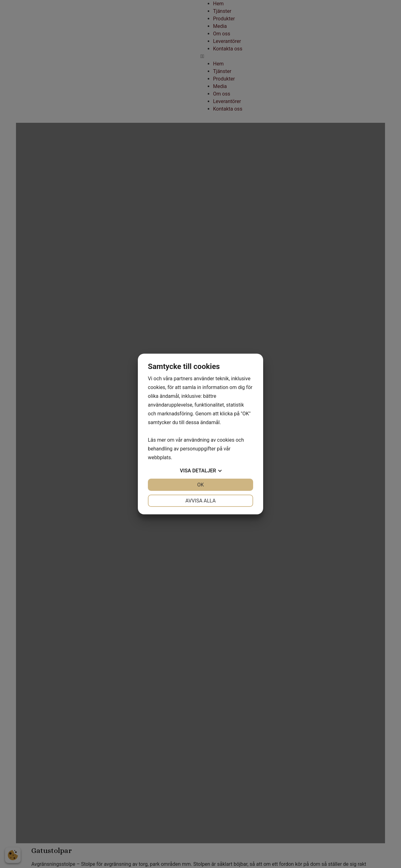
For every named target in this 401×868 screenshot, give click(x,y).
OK (200, 485)
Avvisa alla (201, 501)
